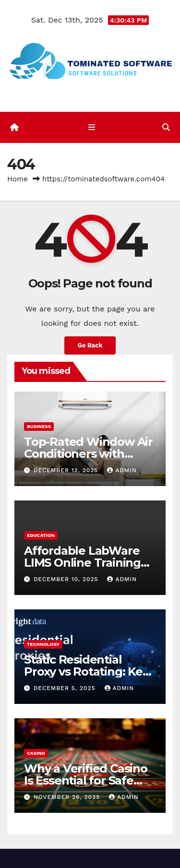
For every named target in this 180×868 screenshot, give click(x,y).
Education (41, 535)
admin (122, 470)
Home (18, 179)
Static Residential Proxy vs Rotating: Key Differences (86, 672)
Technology (43, 644)
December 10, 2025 (67, 579)
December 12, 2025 (67, 470)
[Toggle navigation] (92, 128)
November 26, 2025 (68, 797)
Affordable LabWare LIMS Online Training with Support (82, 563)
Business (39, 426)
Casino (36, 753)
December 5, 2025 (66, 688)
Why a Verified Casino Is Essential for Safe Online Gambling (86, 780)
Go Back (90, 345)
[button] (166, 127)
